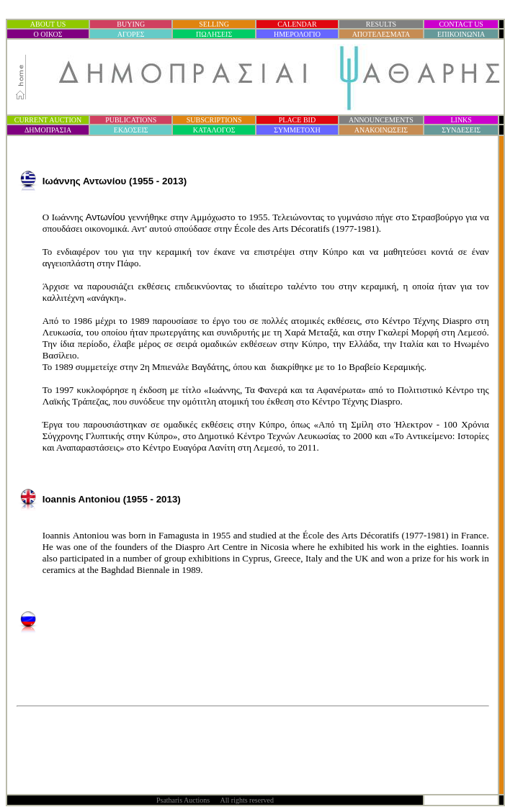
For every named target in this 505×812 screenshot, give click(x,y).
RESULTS (381, 24)
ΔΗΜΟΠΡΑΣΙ (48, 130)
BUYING (131, 24)
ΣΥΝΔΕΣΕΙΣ (461, 130)
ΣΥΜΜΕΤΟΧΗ (297, 130)
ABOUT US (48, 24)
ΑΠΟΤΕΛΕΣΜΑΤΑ (381, 34)
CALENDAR (297, 24)
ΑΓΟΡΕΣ (131, 34)
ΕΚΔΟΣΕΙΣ (131, 130)
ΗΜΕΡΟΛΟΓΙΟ (297, 34)
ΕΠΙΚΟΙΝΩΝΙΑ (461, 34)
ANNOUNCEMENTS (381, 120)
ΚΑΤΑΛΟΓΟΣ (214, 130)
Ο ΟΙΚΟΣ (48, 34)
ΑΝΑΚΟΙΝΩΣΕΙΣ (381, 130)
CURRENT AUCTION (48, 120)
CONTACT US (461, 24)
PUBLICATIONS (131, 120)
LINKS (461, 120)
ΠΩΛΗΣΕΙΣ (214, 34)
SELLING (214, 24)
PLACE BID (297, 120)
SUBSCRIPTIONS (214, 120)
